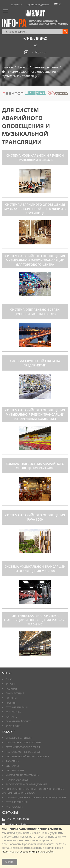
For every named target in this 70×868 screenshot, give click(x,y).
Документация (15, 693)
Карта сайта (13, 726)
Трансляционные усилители (24, 752)
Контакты (12, 717)
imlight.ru (39, 52)
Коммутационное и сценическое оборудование (36, 797)
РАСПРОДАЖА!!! (14, 807)
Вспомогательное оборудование (26, 784)
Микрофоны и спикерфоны (22, 775)
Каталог (11, 684)
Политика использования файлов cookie (28, 851)
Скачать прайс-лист (18, 721)
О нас (9, 679)
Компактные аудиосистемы (23, 743)
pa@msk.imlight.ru (18, 824)
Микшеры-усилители (19, 738)
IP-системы (13, 761)
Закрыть (10, 862)
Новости (11, 698)
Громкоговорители (18, 780)
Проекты (11, 703)
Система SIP (13, 766)
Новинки (11, 689)
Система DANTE (15, 771)
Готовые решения (17, 707)
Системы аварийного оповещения (28, 757)
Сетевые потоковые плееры (23, 747)
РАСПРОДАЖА (13, 712)
